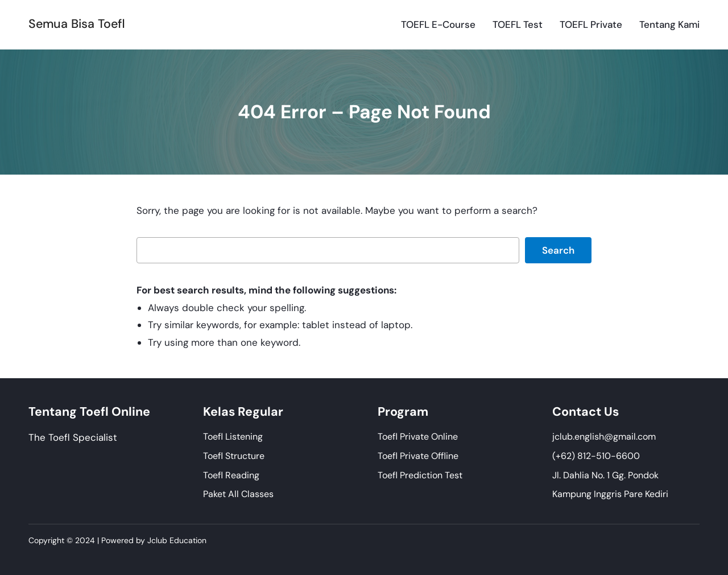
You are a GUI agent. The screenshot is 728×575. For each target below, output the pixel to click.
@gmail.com (630, 437)
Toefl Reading (231, 475)
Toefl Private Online (418, 437)
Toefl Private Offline (418, 456)
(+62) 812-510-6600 (596, 456)
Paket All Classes (238, 494)
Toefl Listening (233, 437)
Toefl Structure (234, 456)
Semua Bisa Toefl (77, 24)
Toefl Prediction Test (420, 475)
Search (558, 250)
